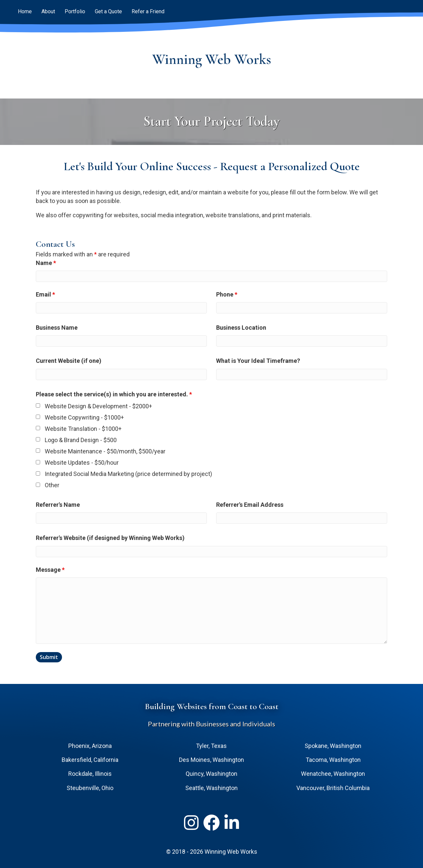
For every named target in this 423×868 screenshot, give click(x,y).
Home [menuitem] (25, 11)
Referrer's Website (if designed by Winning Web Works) (110, 538)
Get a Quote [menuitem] (108, 11)
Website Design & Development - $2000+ (98, 406)
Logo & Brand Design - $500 (81, 440)
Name (46, 263)
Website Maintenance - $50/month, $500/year (105, 451)
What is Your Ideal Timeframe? (258, 361)
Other (52, 485)
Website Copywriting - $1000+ (84, 417)
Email (45, 294)
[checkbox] (38, 405)
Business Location (241, 328)
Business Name (57, 328)
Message (50, 570)
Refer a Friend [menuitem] (148, 11)
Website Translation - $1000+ (83, 429)
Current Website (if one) (69, 361)
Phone (227, 294)
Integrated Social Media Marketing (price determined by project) (128, 474)
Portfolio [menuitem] (75, 11)
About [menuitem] (48, 11)
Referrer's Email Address (250, 505)
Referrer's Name (58, 505)
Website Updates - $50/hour (82, 463)
